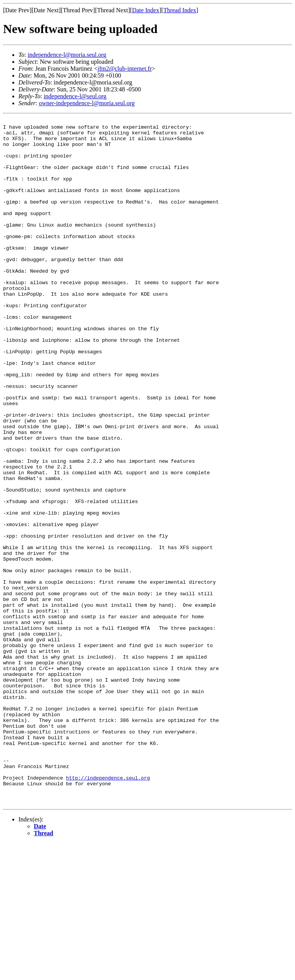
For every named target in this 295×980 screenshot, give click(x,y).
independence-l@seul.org (75, 96)
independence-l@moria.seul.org (67, 55)
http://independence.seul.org (108, 910)
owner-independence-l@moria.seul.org (87, 103)
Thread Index (180, 10)
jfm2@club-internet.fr (125, 69)
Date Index (146, 10)
